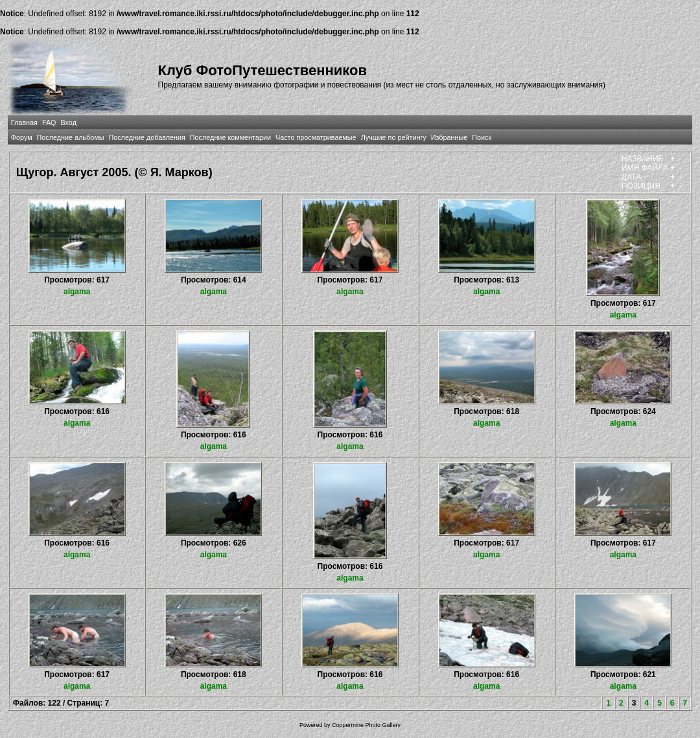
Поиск (482, 137)
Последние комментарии (230, 137)
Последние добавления (146, 137)
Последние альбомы (71, 137)
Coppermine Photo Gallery (366, 725)
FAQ (49, 122)
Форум (22, 137)
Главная (24, 122)
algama (77, 292)
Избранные (449, 137)
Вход (69, 122)
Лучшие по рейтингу (394, 137)
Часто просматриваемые (316, 137)
